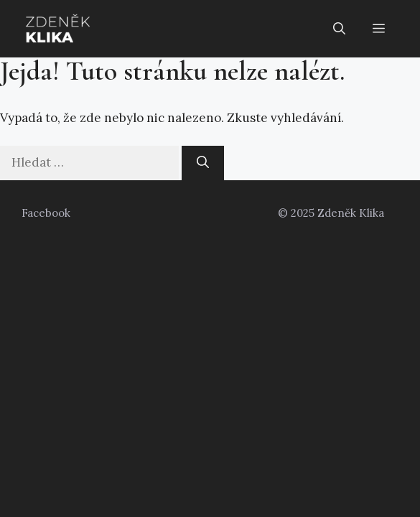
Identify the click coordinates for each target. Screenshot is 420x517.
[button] (339, 29)
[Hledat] (203, 163)
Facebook (46, 213)
